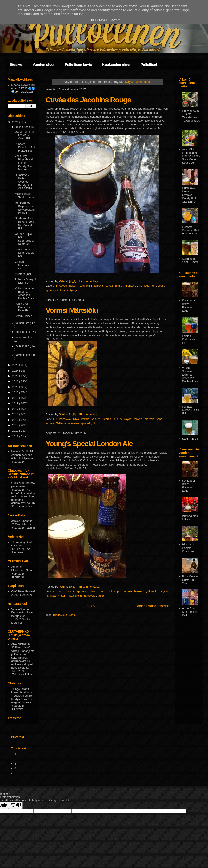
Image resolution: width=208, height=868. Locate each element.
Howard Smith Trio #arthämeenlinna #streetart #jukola (23, 455)
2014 (16, 425)
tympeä (86, 423)
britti (69, 591)
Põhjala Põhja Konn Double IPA (24, 253)
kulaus (118, 419)
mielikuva (131, 286)
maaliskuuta (23, 337)
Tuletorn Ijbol (23, 274)
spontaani (52, 290)
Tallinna (62, 423)
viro (95, 423)
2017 (16, 409)
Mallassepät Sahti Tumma (25, 196)
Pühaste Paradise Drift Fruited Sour (25, 147)
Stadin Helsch (23, 316)
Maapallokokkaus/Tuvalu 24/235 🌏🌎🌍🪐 (23, 88)
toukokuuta (23, 323)
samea (50, 423)
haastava (66, 419)
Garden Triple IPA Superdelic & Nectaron (24, 239)
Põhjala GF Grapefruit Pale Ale (23, 307)
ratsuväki (90, 596)
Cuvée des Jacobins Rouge (88, 100)
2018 (16, 403)
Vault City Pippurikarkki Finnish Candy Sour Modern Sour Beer (191, 156)
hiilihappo (115, 591)
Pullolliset (149, 65)
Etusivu (16, 65)
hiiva (76, 419)
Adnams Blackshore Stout (22, 568)
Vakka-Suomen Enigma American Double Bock (24, 293)
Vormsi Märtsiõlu (72, 310)
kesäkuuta (22, 127)
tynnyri (74, 290)
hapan (74, 286)
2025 (16, 365)
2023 (16, 376)
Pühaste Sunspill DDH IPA (25, 281)
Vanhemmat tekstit (153, 606)
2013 (16, 431)
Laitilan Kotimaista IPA (23, 265)
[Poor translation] (16, 805)
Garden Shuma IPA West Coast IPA (24, 135)
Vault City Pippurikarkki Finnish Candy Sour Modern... (24, 163)
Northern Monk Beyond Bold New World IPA (24, 223)
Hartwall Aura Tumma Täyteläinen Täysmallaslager (191, 117)
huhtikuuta (22, 332)
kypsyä (99, 286)
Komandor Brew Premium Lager (189, 306)
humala (128, 591)
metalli (62, 596)
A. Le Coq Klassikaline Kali (190, 612)
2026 (16, 122)
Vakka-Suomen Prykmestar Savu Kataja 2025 (22, 613)
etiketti (94, 591)
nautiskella (76, 596)
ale (62, 591)
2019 (16, 398)
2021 (16, 387)
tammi (64, 290)
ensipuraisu (81, 591)
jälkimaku (153, 591)
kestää (107, 419)
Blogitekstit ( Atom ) (65, 615)
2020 (16, 392)
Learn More (98, 20)
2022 (16, 381)
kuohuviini (86, 286)
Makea (138, 419)
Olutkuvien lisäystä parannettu (23, 485)
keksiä (86, 419)
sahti (160, 419)
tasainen (74, 423)
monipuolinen (147, 286)
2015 (16, 420)
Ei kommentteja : (90, 281)
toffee (101, 596)
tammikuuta (23, 355)
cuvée (64, 286)
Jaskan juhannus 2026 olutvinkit (22, 523)
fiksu (104, 591)
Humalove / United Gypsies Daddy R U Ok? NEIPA (23, 182)
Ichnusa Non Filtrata (190, 518)
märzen (150, 419)
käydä (109, 286)
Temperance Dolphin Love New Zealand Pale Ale (25, 208)
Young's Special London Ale (89, 444)
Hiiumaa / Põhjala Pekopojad (189, 548)
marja (119, 286)
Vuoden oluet (44, 65)
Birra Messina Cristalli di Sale (191, 580)
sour (161, 286)
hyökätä (140, 591)
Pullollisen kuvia (78, 65)
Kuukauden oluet (116, 65)
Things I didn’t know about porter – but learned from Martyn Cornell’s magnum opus (23, 696)
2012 (16, 436)
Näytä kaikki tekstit (138, 82)
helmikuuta (23, 346)
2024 (16, 371)
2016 (16, 414)
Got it (116, 20)
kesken (97, 419)
